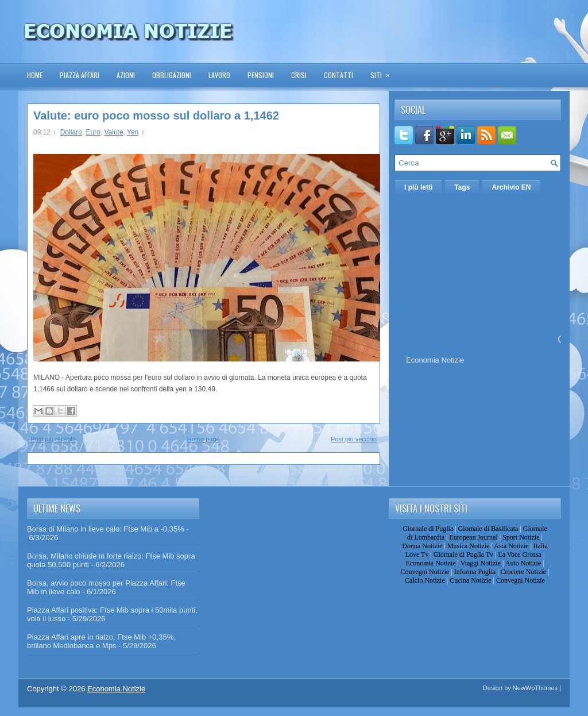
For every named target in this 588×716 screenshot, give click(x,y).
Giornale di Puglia (428, 529)
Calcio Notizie (425, 580)
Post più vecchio (354, 439)
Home (35, 75)
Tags (462, 187)
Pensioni (261, 75)
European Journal (473, 537)
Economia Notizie (435, 360)
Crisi (299, 75)
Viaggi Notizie (481, 563)
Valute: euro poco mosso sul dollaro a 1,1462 (156, 116)
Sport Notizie (521, 537)
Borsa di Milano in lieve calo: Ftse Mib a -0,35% (106, 529)
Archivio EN (511, 187)
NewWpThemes (535, 688)
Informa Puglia (475, 572)
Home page (204, 439)
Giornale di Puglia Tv (463, 555)
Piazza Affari (80, 75)
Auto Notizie (523, 563)
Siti (384, 72)
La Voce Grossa (520, 555)
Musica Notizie (469, 546)
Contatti (339, 75)
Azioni (126, 75)
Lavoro (219, 75)
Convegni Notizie (425, 572)
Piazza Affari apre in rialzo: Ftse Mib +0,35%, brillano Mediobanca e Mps (101, 641)
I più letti (418, 187)
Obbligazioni (172, 75)
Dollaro (71, 132)
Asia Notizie (511, 546)
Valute (113, 132)
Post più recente (53, 439)
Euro (93, 132)
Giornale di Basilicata (488, 529)
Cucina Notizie (470, 580)
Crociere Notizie (524, 572)
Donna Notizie (422, 546)
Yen (133, 132)
